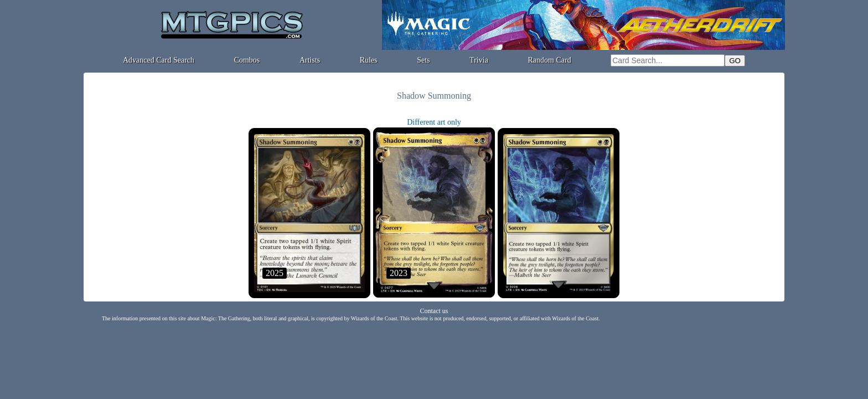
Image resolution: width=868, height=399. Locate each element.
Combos (247, 60)
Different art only (434, 122)
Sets (423, 60)
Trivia (479, 60)
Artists (310, 60)
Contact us (434, 311)
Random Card (550, 60)
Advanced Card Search (159, 60)
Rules (369, 60)
